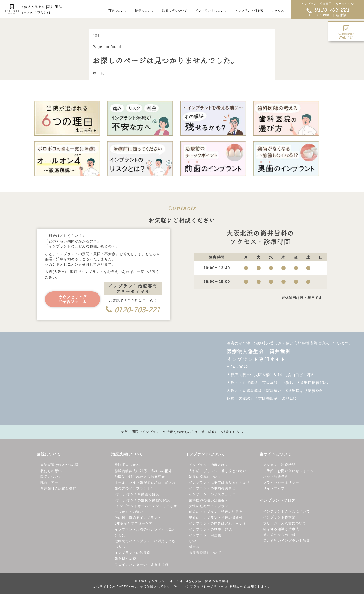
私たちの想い (51, 471)
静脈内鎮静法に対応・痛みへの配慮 (143, 471)
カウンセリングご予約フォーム (73, 300)
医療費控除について (205, 553)
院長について (51, 477)
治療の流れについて (205, 477)
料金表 (194, 547)
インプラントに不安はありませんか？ (220, 483)
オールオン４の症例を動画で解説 (143, 500)
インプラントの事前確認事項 (212, 489)
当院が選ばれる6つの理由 (61, 465)
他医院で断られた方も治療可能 (140, 477)
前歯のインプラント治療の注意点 (216, 512)
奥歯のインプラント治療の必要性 (216, 518)
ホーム (98, 73)
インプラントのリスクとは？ (212, 494)
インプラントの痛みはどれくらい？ (218, 524)
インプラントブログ (278, 500)
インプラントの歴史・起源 (211, 529)
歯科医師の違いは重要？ (209, 500)
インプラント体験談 (279, 517)
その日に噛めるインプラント (138, 518)
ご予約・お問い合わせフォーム (288, 471)
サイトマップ (274, 489)
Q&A (193, 541)
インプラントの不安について (287, 512)
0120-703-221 (328, 9)
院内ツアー (49, 483)
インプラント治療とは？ (209, 465)
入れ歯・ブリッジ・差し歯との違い (218, 471)
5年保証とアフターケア (134, 524)
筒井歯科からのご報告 (281, 535)
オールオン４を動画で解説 (138, 494)
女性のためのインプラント (211, 506)
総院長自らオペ (127, 465)
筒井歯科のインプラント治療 (287, 541)
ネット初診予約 (276, 477)
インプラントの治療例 (133, 553)
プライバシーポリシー (281, 483)
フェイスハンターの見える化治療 (142, 565)
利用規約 (236, 587)
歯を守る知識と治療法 (281, 529)
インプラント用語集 (205, 535)
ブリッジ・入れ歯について (285, 523)
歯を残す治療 (125, 559)
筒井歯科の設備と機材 (58, 489)
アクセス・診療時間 (279, 465)
